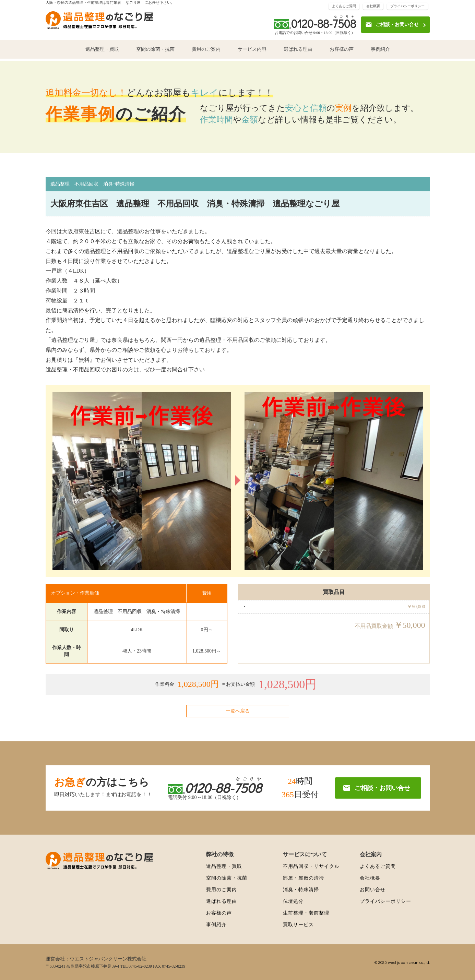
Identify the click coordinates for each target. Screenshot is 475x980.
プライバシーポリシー (407, 7)
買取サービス (298, 925)
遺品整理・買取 (102, 52)
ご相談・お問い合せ (392, 26)
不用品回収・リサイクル (311, 866)
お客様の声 (342, 52)
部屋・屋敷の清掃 (304, 878)
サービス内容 (252, 52)
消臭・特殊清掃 (301, 890)
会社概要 (373, 7)
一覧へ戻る (238, 711)
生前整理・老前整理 (306, 913)
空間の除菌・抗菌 (155, 52)
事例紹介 (380, 52)
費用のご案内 (206, 52)
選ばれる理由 (298, 52)
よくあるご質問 (344, 7)
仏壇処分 (293, 901)
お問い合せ (373, 890)
